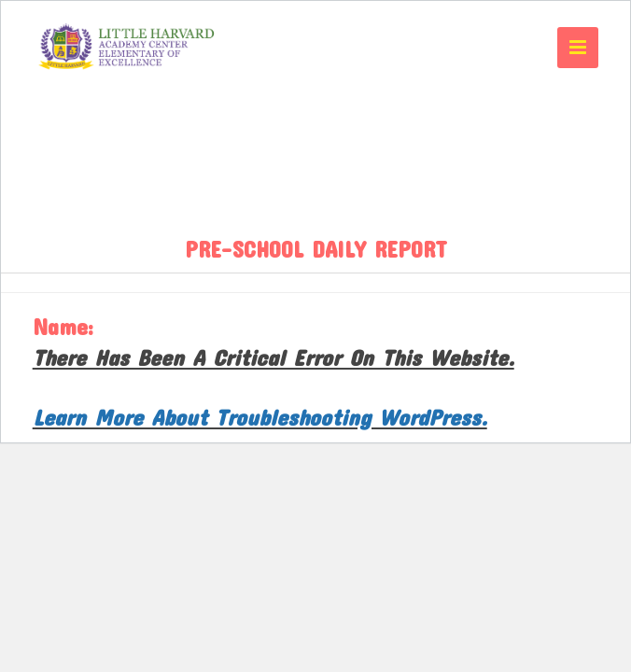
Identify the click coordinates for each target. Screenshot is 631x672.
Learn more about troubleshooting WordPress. (260, 417)
